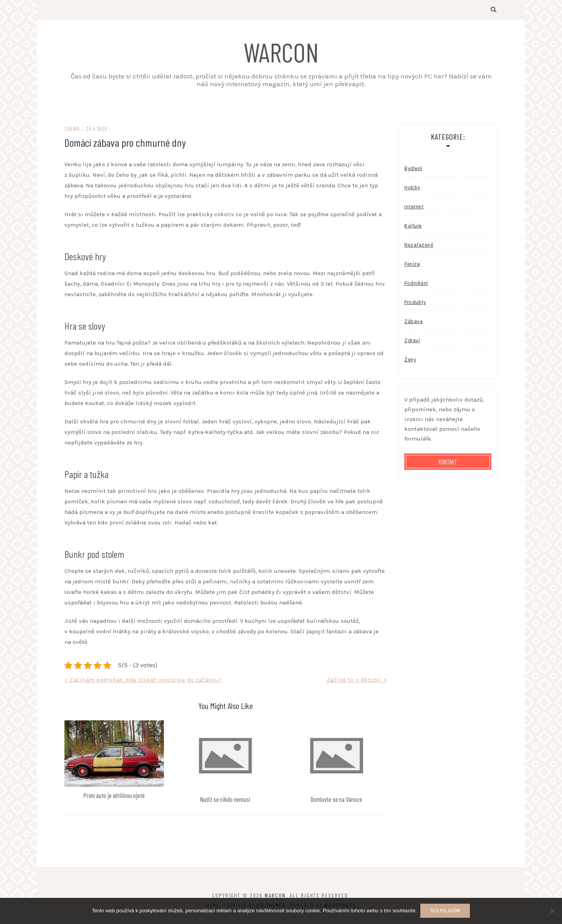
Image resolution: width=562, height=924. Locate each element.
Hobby (412, 190)
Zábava (72, 131)
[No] (552, 911)
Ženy (410, 362)
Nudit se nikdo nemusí (225, 801)
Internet (414, 209)
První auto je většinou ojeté (114, 798)
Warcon (281, 52)
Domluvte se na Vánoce (336, 801)
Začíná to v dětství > (357, 682)
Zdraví (412, 343)
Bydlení (413, 171)
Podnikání (416, 286)
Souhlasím (446, 911)
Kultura (413, 228)
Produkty (415, 305)
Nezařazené (419, 248)
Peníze (412, 267)
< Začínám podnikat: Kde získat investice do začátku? (143, 682)
